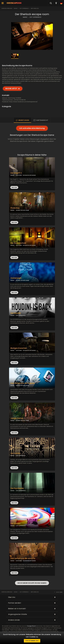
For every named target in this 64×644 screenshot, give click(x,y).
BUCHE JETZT (11, 89)
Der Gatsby (16, 453)
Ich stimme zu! (32, 641)
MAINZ (25, 17)
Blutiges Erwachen (19, 348)
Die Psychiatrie (17, 488)
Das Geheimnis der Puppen (23, 383)
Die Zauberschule (18, 243)
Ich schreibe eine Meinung (32, 128)
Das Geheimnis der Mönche (23, 558)
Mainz (16, 8)
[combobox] (56, 3)
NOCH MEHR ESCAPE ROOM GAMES (32, 583)
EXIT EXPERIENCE (35, 17)
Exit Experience (24, 8)
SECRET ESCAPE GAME (23, 210)
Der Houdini (16, 313)
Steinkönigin (16, 278)
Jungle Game (17, 418)
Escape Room (32, 626)
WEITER (14, 222)
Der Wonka (15, 523)
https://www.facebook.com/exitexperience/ (23, 102)
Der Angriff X (16, 173)
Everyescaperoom (7, 8)
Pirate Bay (15, 208)
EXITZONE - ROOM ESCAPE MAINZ (26, 350)
